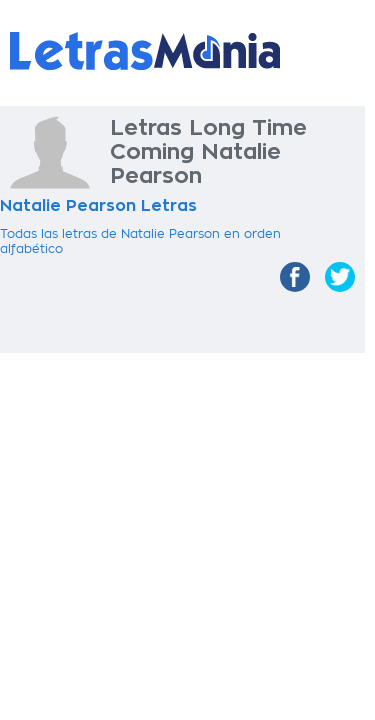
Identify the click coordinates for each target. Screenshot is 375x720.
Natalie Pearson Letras (98, 206)
